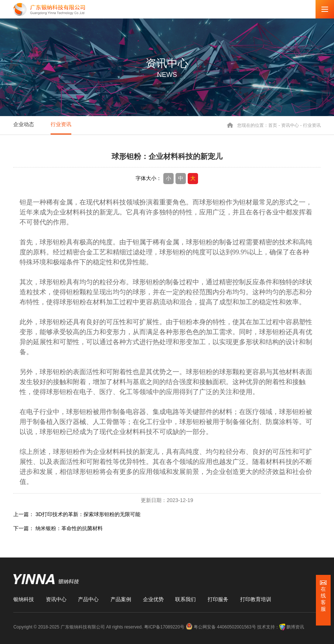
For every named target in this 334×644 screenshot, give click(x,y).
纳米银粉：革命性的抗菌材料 (69, 528)
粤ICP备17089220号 (164, 627)
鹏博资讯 (295, 627)
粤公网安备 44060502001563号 (221, 627)
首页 (273, 125)
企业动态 (24, 124)
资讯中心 (290, 125)
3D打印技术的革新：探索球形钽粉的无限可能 (88, 514)
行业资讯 (61, 124)
